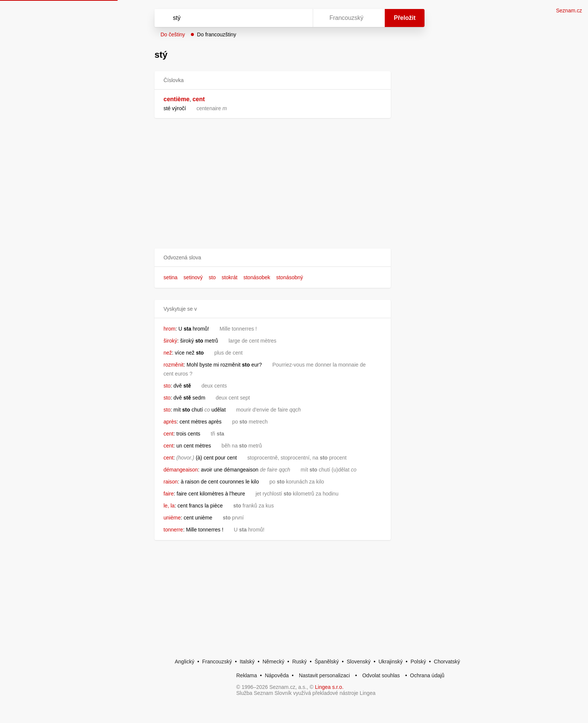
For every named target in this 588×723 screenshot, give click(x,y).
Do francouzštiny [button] (216, 34)
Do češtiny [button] (173, 34)
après (170, 422)
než (168, 353)
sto (212, 277)
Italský (247, 662)
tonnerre (173, 530)
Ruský (299, 662)
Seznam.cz (569, 10)
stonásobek (257, 277)
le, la (169, 506)
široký (170, 341)
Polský (418, 662)
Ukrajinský (391, 662)
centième (176, 99)
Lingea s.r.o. (329, 687)
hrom (169, 329)
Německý (273, 662)
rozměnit (174, 365)
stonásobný (289, 277)
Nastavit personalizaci (324, 675)
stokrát (229, 277)
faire (169, 494)
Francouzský (217, 662)
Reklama (247, 675)
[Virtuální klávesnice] (300, 18)
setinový (193, 277)
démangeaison (181, 470)
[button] (273, 258)
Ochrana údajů (427, 675)
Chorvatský (447, 662)
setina (170, 277)
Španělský (327, 662)
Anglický (184, 662)
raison (171, 482)
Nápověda (277, 675)
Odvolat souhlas (381, 675)
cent (199, 99)
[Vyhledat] (232, 18)
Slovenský (358, 662)
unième (172, 518)
